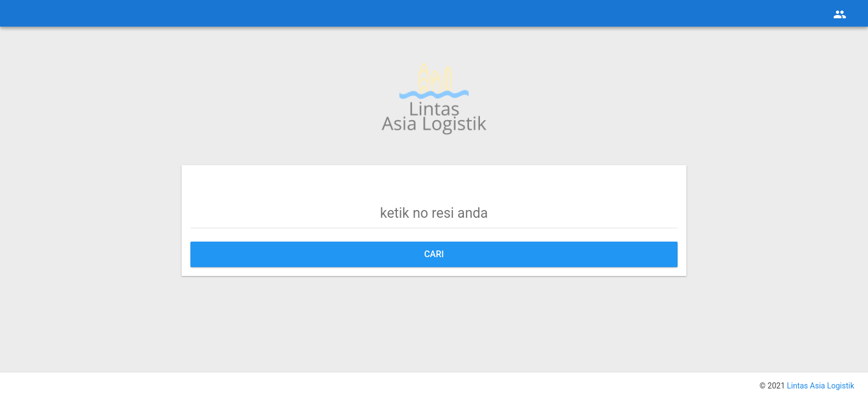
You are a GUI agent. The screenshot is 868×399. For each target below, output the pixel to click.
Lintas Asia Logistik (820, 386)
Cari (434, 254)
